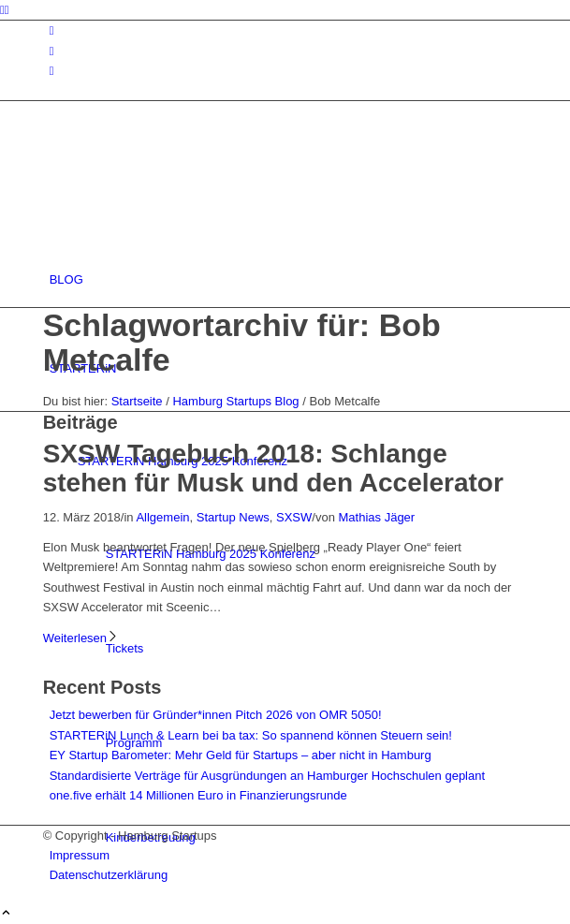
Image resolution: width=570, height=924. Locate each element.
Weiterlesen (81, 638)
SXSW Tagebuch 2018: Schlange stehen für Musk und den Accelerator (273, 468)
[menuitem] (289, 279)
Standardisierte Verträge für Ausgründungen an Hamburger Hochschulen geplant (267, 776)
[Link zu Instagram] (52, 30)
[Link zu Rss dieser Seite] (52, 71)
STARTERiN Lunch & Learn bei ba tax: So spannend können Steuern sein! (251, 735)
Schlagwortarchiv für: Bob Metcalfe (242, 342)
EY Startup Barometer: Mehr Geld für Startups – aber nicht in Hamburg (241, 755)
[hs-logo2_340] (183, 191)
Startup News (233, 517)
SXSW (294, 517)
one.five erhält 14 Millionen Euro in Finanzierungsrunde (198, 795)
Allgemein (162, 517)
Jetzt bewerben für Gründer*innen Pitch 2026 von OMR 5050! (216, 715)
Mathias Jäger (377, 517)
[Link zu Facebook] (52, 51)
